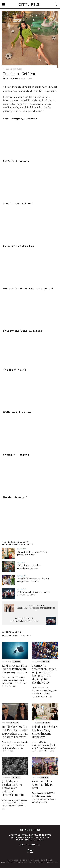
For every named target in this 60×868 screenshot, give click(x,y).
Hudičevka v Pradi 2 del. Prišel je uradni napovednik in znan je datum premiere (15, 732)
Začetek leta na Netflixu (29, 565)
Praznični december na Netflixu (33, 579)
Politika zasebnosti (24, 862)
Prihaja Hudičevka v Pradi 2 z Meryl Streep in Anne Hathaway (45, 732)
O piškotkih (39, 862)
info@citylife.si (52, 862)
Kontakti (24, 845)
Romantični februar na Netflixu (33, 552)
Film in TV (17, 69)
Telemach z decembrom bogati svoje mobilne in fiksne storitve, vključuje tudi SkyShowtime (44, 674)
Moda (25, 835)
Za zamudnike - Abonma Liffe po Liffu (43, 784)
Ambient (30, 837)
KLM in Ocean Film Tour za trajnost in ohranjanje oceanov (15, 669)
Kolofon (12, 862)
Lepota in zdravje (40, 835)
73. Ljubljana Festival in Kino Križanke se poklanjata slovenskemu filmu (14, 788)
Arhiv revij (35, 845)
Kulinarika (17, 837)
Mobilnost (43, 837)
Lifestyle (14, 835)
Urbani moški (24, 840)
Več (14, 686)
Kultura (39, 840)
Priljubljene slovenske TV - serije (34, 592)
